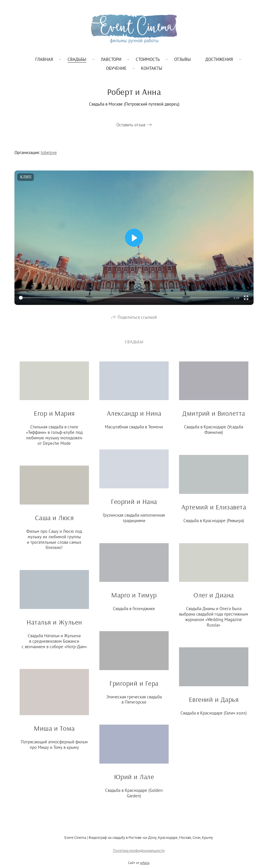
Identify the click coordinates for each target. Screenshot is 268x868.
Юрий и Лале (134, 780)
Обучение (116, 68)
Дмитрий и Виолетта (214, 417)
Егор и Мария (54, 417)
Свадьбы (77, 59)
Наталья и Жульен (54, 626)
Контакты (152, 68)
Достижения (219, 59)
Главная (44, 59)
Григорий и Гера (134, 687)
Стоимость (148, 59)
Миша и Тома (54, 732)
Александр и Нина (134, 417)
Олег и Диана (214, 599)
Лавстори (111, 59)
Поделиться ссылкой (137, 321)
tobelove (49, 152)
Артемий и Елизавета (214, 510)
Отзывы (183, 59)
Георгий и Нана (134, 505)
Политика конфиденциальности (139, 854)
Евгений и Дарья (214, 703)
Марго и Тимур (134, 599)
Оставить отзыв (131, 125)
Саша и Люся (54, 521)
